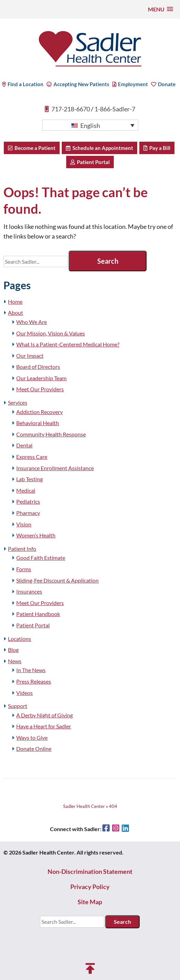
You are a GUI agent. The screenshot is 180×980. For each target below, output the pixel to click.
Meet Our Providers (40, 389)
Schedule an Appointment (99, 148)
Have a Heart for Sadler (44, 726)
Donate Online (34, 749)
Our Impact (30, 356)
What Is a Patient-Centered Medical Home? (68, 344)
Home (15, 301)
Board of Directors (38, 367)
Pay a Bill (157, 148)
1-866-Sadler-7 (115, 109)
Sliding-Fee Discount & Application (57, 580)
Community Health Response (51, 434)
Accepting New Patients (78, 84)
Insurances (29, 591)
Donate (163, 84)
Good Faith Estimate (41, 558)
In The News (31, 670)
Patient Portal (90, 162)
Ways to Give (32, 737)
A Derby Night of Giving (44, 715)
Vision (24, 524)
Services (18, 402)
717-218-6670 (71, 109)
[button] (161, 9)
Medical (26, 490)
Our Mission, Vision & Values (51, 333)
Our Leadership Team (41, 378)
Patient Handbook (38, 614)
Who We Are (32, 322)
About (16, 312)
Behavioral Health (38, 423)
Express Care (32, 457)
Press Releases (34, 681)
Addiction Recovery (39, 412)
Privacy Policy (90, 887)
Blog (13, 650)
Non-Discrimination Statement (90, 871)
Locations (19, 639)
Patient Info (22, 549)
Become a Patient (32, 148)
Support (18, 706)
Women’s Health (36, 535)
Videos (24, 693)
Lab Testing (29, 479)
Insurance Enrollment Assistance (55, 468)
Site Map (90, 902)
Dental (24, 445)
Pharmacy (28, 513)
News (15, 661)
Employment (130, 84)
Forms (24, 569)
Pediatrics (28, 501)
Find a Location (23, 84)
